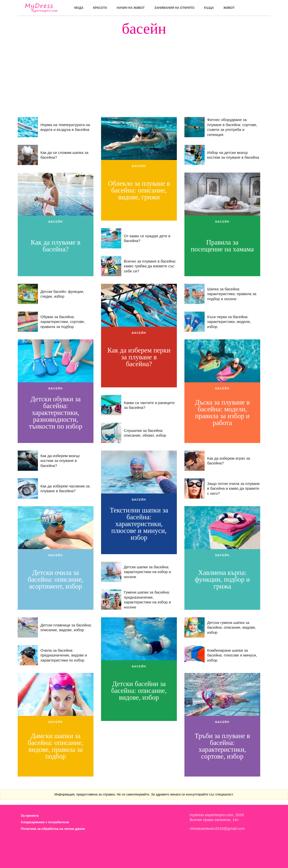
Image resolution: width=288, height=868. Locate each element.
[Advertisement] (144, 72)
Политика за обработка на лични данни (53, 829)
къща (209, 8)
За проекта (30, 816)
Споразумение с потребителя (45, 822)
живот (229, 8)
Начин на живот (131, 8)
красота (100, 8)
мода (79, 8)
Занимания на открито (174, 8)
